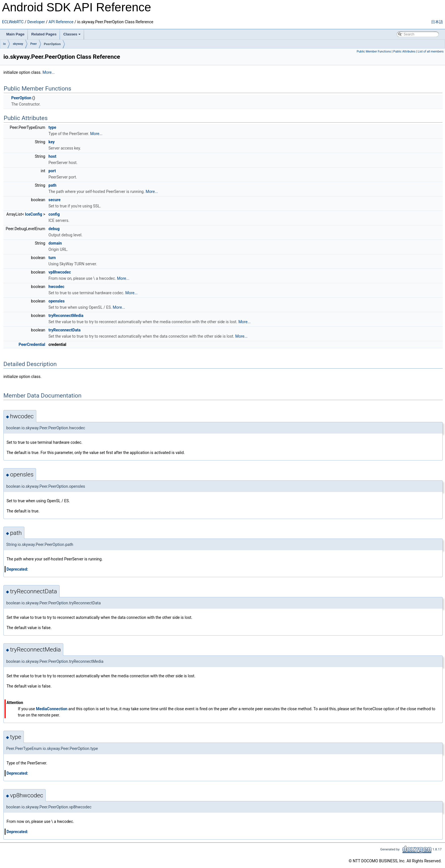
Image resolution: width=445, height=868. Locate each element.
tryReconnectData (65, 330)
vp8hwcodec (60, 272)
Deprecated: (17, 569)
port (52, 171)
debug (54, 229)
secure (54, 200)
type (52, 127)
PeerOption (52, 44)
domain (55, 243)
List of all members (431, 52)
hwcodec (56, 287)
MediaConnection (52, 709)
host (53, 156)
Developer (36, 22)
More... (49, 72)
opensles (57, 301)
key (52, 142)
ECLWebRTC (13, 22)
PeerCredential (32, 344)
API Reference (61, 22)
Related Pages (44, 34)
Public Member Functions (374, 52)
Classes (72, 34)
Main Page (15, 34)
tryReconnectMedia (66, 316)
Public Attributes (404, 52)
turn (52, 258)
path (53, 185)
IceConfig (33, 214)
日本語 (437, 22)
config (54, 214)
